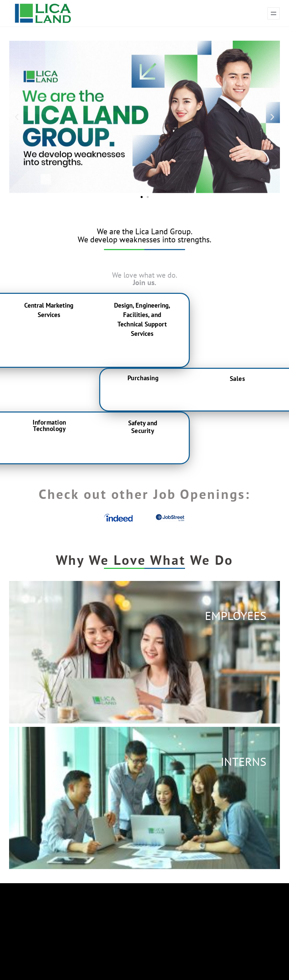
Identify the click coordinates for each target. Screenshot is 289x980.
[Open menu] (274, 13)
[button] (17, 117)
